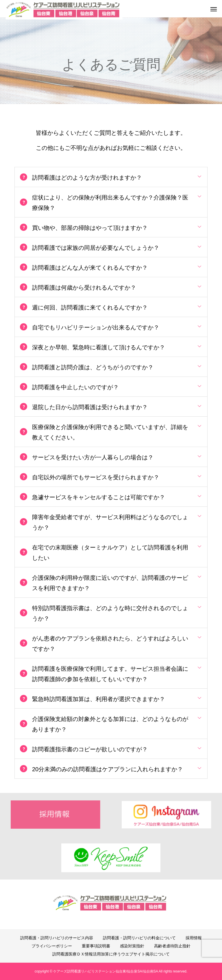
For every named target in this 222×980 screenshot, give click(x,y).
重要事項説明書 (96, 946)
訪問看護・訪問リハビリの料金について (139, 938)
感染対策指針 (132, 946)
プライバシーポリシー (52, 946)
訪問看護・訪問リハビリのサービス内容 (57, 938)
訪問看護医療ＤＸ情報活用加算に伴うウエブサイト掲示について (111, 954)
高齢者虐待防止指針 (172, 946)
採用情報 (194, 938)
